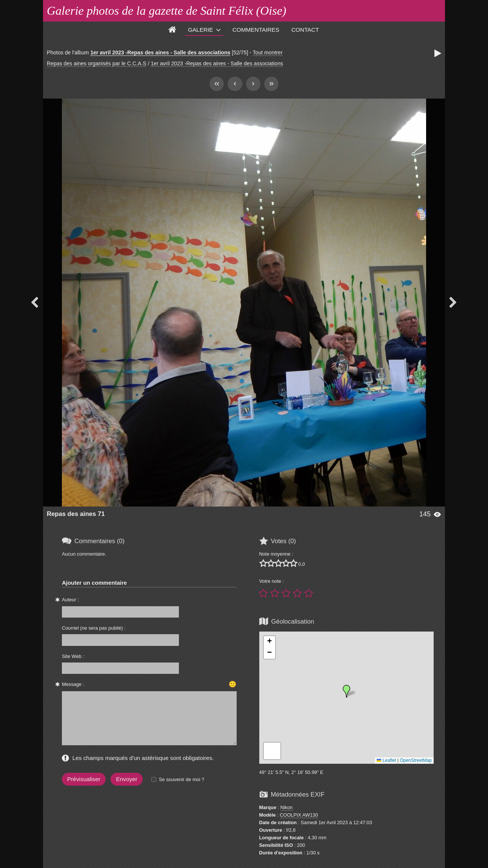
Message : (73, 684)
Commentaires (256, 30)
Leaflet (386, 760)
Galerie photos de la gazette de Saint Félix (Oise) (167, 11)
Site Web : (73, 656)
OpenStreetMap (416, 760)
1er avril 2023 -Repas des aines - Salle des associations (160, 53)
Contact (305, 30)
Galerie (201, 30)
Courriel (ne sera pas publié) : (94, 628)
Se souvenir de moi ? (182, 779)
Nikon (287, 807)
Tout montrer (268, 53)
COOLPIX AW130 (299, 815)
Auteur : (70, 600)
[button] (346, 691)
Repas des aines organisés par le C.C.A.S (97, 63)
